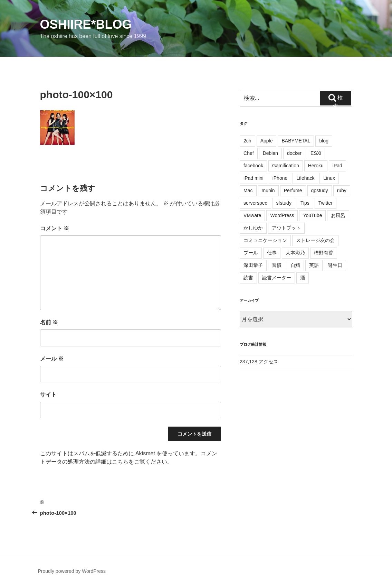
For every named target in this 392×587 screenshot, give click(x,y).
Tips (305, 203)
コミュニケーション (265, 240)
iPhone (280, 178)
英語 (314, 265)
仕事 (272, 253)
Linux (329, 178)
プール (251, 253)
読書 (248, 278)
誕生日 (335, 265)
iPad (337, 166)
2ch (247, 141)
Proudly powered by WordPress (72, 571)
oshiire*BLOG (86, 24)
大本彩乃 (295, 253)
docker (294, 153)
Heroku (316, 166)
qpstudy (320, 190)
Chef (249, 153)
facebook (253, 166)
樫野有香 (324, 253)
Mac (248, 190)
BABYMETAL (296, 141)
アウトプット (286, 228)
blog (324, 141)
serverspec (255, 203)
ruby (342, 190)
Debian (270, 153)
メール (52, 359)
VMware (252, 215)
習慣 (277, 265)
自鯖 (295, 265)
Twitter (326, 203)
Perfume (293, 190)
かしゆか (253, 228)
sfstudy (284, 203)
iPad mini (254, 178)
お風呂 (338, 215)
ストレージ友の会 (315, 240)
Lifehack (305, 178)
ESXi (316, 153)
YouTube (312, 215)
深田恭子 (253, 265)
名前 (49, 322)
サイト (48, 395)
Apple (267, 141)
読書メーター (277, 278)
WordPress (282, 215)
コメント (55, 228)
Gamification (286, 166)
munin (268, 190)
